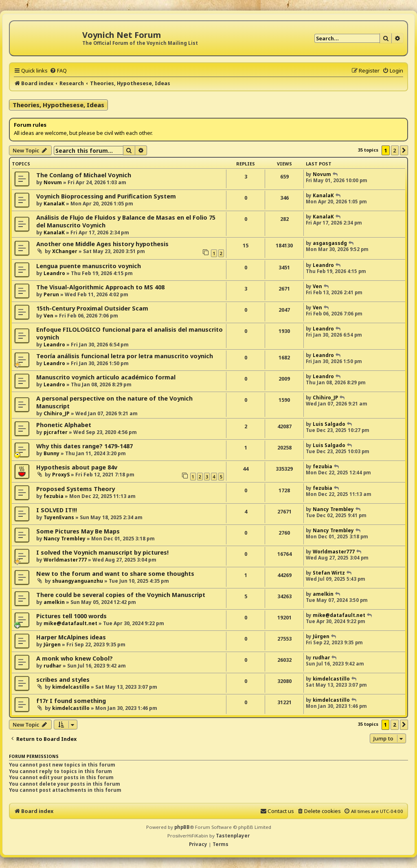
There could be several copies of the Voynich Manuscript (121, 595)
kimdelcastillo (71, 687)
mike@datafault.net (70, 623)
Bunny (52, 453)
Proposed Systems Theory (76, 489)
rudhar (53, 666)
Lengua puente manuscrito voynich (89, 266)
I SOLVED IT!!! (57, 510)
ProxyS (61, 475)
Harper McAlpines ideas (71, 637)
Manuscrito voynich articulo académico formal (106, 377)
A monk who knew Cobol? (75, 658)
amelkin (54, 602)
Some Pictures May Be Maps (78, 531)
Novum (53, 182)
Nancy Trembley (333, 509)
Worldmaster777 (65, 560)
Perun (51, 294)
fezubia (323, 466)
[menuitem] (58, 70)
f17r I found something (71, 701)
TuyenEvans (59, 517)
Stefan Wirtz (329, 573)
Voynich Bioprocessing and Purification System (106, 196)
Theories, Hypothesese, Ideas (58, 105)
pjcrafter (56, 432)
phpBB (182, 827)
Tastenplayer (233, 836)
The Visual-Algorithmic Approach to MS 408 (100, 287)
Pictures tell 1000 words (71, 616)
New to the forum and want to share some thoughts (115, 574)
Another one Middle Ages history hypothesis (102, 244)
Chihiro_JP (57, 413)
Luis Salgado (329, 424)
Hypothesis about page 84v (77, 467)
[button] (404, 150)
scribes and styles (63, 680)
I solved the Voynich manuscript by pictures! (102, 552)
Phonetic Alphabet (64, 425)
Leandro (54, 273)
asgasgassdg (330, 243)
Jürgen (52, 644)
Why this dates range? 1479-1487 (84, 446)
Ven (317, 286)
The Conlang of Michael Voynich (84, 175)
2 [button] (395, 150)
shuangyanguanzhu (78, 581)
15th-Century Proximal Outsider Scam (92, 308)
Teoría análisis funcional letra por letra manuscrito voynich (125, 356)
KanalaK (54, 204)
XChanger (65, 251)
